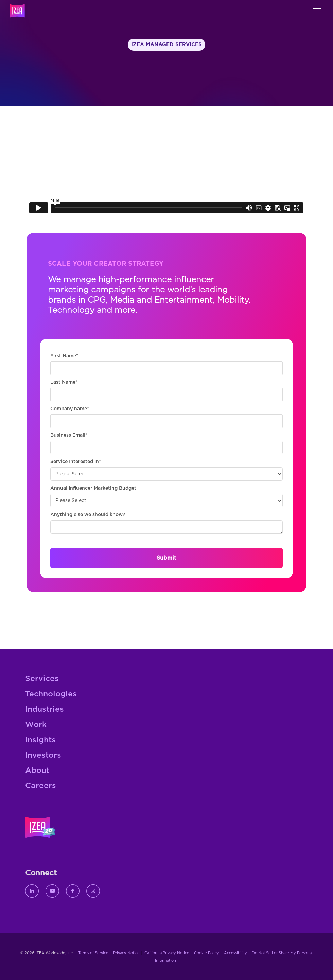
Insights (40, 740)
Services (42, 679)
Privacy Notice (126, 953)
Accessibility (235, 953)
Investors (43, 755)
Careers (41, 786)
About (37, 771)
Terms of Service (93, 953)
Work (36, 725)
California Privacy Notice (167, 953)
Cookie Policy (207, 953)
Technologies (51, 694)
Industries (45, 710)
